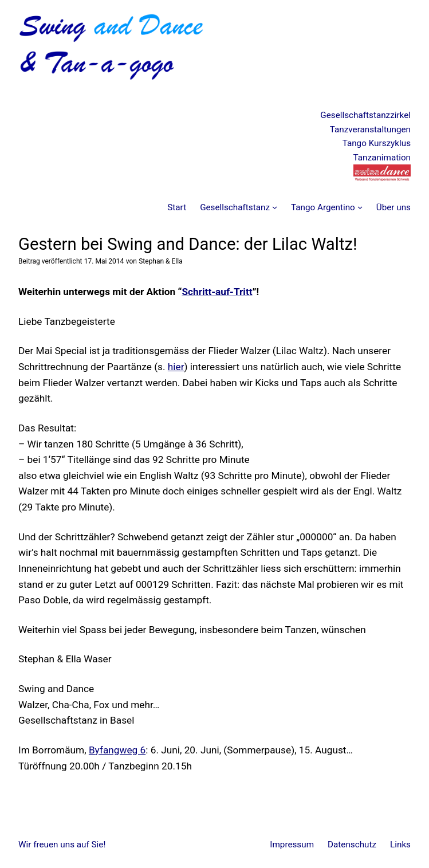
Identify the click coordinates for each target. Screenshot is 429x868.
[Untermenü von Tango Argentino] (360, 207)
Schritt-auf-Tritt (217, 292)
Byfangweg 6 (117, 750)
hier (176, 367)
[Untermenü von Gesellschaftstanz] (275, 207)
